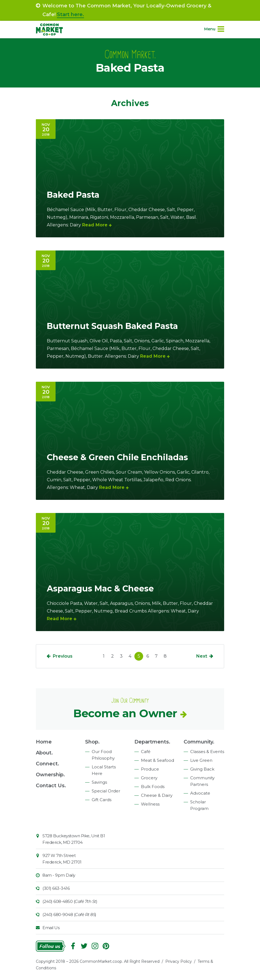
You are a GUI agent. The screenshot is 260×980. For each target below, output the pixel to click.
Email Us (51, 928)
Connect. (47, 764)
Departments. (152, 742)
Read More (95, 225)
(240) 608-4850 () (70, 901)
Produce (150, 769)
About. (44, 753)
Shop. (92, 742)
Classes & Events (207, 752)
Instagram (95, 946)
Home (44, 742)
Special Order (106, 791)
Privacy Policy (179, 961)
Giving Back (202, 769)
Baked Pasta (73, 195)
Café (146, 752)
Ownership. (50, 775)
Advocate (200, 793)
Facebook (73, 946)
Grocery (149, 778)
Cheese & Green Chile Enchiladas (117, 457)
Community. (199, 742)
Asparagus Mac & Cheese (100, 589)
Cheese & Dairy (157, 795)
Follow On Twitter (84, 946)
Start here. (70, 14)
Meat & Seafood (158, 760)
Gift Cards (102, 800)
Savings (99, 782)
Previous (63, 656)
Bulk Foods (153, 787)
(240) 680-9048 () (69, 915)
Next (202, 656)
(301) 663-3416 (56, 888)
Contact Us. (51, 786)
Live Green (201, 760)
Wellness (150, 804)
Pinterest (106, 946)
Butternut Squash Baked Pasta (112, 326)
